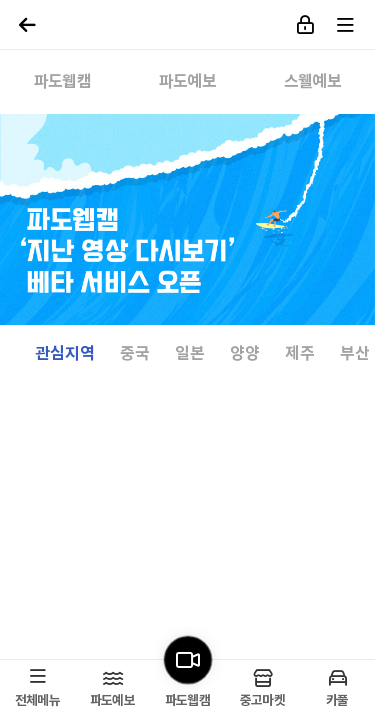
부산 (355, 354)
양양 (245, 354)
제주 (300, 354)
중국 (135, 354)
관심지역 (65, 354)
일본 (190, 354)
